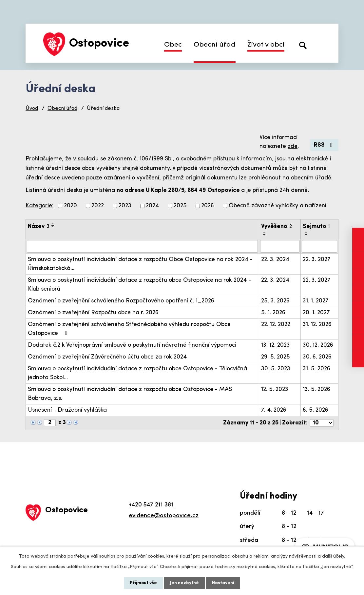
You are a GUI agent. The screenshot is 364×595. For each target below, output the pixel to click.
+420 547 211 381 (151, 505)
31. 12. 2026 (317, 325)
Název (39, 226)
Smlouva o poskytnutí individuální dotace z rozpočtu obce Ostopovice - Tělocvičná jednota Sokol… (137, 373)
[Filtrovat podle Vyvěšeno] (280, 246)
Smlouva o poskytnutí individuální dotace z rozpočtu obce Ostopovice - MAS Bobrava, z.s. (130, 394)
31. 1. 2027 (316, 301)
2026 (208, 206)
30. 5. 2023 (276, 369)
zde (293, 146)
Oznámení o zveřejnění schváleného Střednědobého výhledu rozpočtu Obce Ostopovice (129, 329)
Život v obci (266, 45)
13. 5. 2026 (316, 390)
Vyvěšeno (277, 226)
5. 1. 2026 (273, 313)
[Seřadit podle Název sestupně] (53, 226)
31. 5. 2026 (316, 369)
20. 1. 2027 (316, 313)
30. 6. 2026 (317, 357)
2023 (125, 206)
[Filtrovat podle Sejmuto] (319, 246)
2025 (180, 206)
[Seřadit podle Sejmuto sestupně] (306, 235)
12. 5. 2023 (275, 390)
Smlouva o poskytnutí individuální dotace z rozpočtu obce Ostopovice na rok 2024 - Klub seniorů (139, 285)
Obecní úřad (215, 45)
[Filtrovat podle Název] (142, 246)
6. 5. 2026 (316, 410)
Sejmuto (316, 226)
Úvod (32, 109)
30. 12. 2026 (318, 345)
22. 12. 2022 (276, 325)
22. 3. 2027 (317, 260)
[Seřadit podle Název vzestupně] (53, 223)
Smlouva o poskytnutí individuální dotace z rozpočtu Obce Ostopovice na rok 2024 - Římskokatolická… (140, 264)
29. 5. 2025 (276, 357)
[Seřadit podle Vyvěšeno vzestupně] (265, 232)
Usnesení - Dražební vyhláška (67, 410)
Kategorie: (39, 206)
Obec (173, 45)
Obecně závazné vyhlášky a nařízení (278, 206)
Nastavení (223, 583)
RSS (325, 145)
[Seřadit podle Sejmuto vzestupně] (306, 232)
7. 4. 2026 (274, 410)
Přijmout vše (143, 583)
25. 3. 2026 (275, 301)
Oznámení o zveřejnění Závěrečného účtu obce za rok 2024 (107, 357)
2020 (70, 206)
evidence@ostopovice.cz (164, 516)
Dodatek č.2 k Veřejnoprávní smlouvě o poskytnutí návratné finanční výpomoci (132, 345)
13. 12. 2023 (276, 345)
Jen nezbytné (184, 583)
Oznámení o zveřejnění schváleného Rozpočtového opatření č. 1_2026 (121, 301)
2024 (152, 206)
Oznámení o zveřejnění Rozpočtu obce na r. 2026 (93, 313)
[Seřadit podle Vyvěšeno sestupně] (265, 235)
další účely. (334, 556)
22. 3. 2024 (275, 260)
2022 (98, 206)
